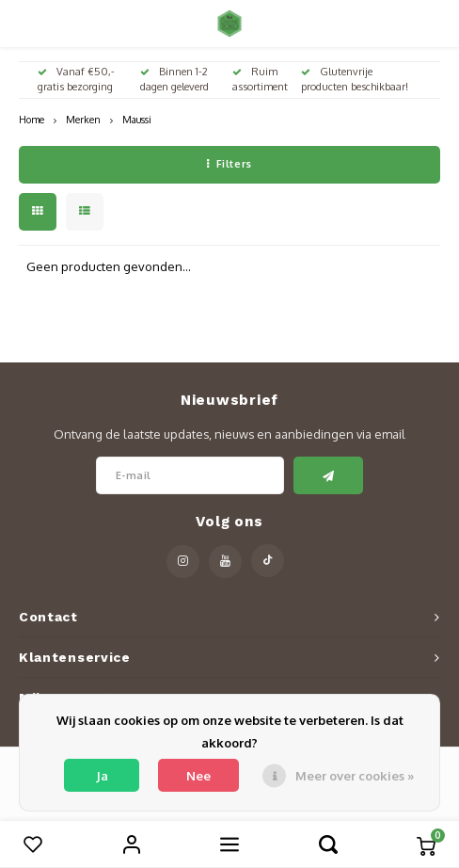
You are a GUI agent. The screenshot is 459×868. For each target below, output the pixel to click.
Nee (198, 776)
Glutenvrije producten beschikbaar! (355, 79)
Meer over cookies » (355, 776)
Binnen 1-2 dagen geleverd (174, 79)
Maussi (137, 119)
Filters (229, 164)
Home (32, 119)
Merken (83, 119)
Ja (102, 776)
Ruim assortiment (260, 79)
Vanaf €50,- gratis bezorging (76, 79)
